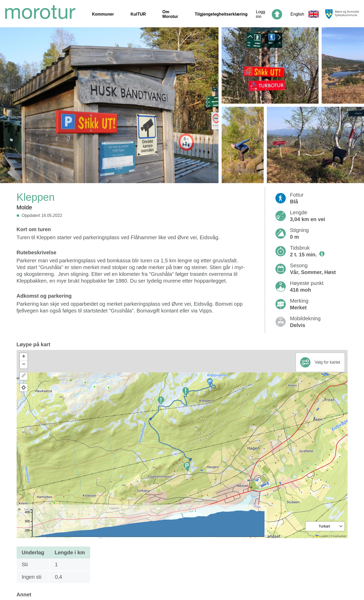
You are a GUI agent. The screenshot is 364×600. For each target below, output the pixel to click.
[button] (210, 382)
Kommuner (103, 14)
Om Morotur (170, 14)
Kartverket (340, 536)
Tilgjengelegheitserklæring (221, 14)
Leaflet (322, 536)
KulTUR (138, 14)
